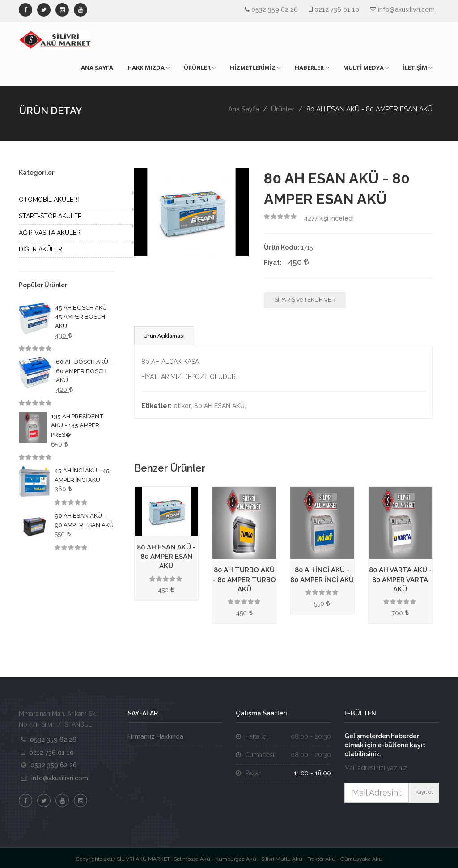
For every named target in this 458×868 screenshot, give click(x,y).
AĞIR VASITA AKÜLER (50, 233)
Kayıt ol (424, 792)
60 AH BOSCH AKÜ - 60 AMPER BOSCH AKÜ (84, 371)
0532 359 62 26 (275, 9)
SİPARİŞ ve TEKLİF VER (305, 300)
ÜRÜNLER (200, 68)
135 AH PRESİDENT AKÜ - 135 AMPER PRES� (77, 425)
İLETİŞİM (418, 68)
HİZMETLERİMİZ (255, 68)
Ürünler (283, 109)
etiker (182, 406)
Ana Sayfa (244, 109)
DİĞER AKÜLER (40, 249)
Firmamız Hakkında (155, 736)
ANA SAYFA (97, 68)
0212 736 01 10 (337, 9)
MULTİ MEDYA (366, 68)
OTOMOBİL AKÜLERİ (49, 200)
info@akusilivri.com (406, 9)
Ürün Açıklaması (164, 336)
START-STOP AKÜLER (50, 216)
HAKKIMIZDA (148, 68)
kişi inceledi (329, 218)
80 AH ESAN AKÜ (219, 406)
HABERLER (312, 68)
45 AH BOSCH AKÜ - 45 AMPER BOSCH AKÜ (83, 317)
